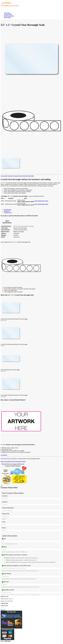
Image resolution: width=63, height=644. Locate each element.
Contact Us (7, 211)
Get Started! (4, 455)
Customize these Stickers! (20, 176)
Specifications (8, 210)
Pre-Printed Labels (9, 16)
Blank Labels (7, 17)
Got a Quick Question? (7, 176)
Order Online (30, 176)
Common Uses (8, 212)
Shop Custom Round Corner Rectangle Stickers (13, 461)
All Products (7, 13)
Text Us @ (6, 608)
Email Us (3, 610)
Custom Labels (8, 14)
